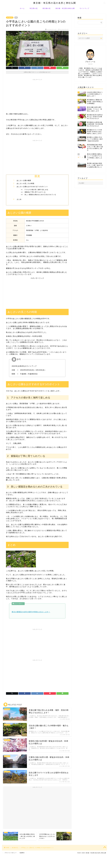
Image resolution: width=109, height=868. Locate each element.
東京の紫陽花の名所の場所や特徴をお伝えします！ (31, 612)
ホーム (22, 8)
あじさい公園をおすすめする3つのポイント (32, 187)
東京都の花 (47, 8)
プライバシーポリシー (11, 853)
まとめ (19, 199)
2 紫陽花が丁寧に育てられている (34, 192)
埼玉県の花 (34, 8)
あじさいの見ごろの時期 (25, 183)
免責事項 (22, 853)
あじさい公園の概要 (24, 180)
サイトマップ (84, 8)
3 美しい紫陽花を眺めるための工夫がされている (39, 195)
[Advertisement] (37, 95)
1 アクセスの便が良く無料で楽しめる (35, 190)
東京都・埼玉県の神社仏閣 (65, 8)
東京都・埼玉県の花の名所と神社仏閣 (55, 3)
